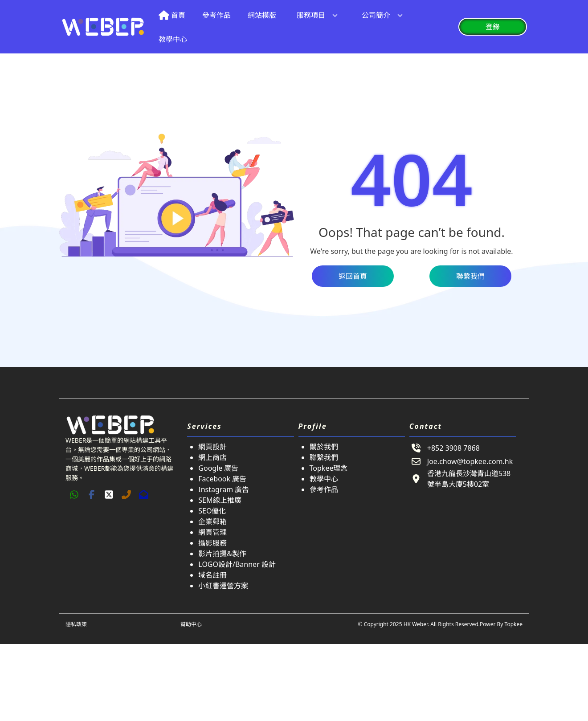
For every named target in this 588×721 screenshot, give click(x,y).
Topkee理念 (329, 468)
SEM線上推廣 (220, 500)
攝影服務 (212, 543)
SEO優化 (212, 511)
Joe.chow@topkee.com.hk (470, 461)
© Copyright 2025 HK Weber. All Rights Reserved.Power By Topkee (440, 624)
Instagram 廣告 (224, 489)
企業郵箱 (212, 521)
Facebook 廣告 (222, 479)
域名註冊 (212, 575)
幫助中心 (191, 624)
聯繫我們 (324, 457)
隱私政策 (76, 624)
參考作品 (324, 489)
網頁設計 (212, 447)
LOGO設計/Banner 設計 (237, 564)
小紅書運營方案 (223, 586)
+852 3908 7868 (453, 448)
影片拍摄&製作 (222, 554)
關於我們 (324, 447)
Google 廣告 (218, 468)
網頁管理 (212, 532)
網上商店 (212, 457)
